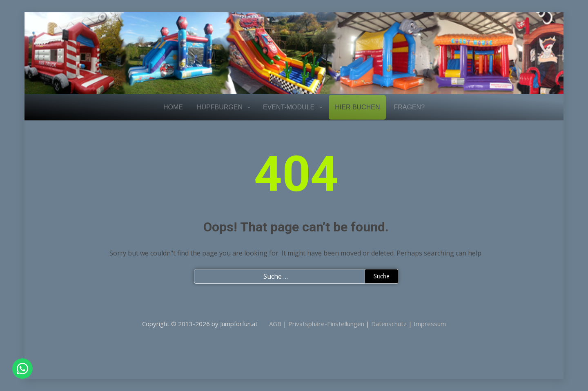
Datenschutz (389, 324)
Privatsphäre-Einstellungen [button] (326, 324)
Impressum (430, 324)
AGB (275, 324)
